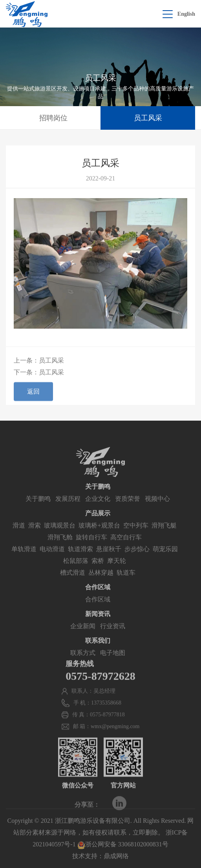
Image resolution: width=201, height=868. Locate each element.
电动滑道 (52, 556)
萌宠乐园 (165, 556)
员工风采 (148, 118)
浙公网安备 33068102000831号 (123, 844)
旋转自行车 (91, 545)
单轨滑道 (24, 556)
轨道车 (126, 580)
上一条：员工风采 (39, 362)
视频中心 (157, 506)
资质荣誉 (128, 506)
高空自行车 (126, 545)
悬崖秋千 (109, 556)
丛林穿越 (101, 580)
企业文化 (98, 506)
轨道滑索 (80, 556)
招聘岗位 (53, 118)
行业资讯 (113, 634)
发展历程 (68, 506)
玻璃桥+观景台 (99, 533)
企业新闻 (83, 634)
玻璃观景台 (60, 533)
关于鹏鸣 (38, 506)
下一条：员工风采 (39, 374)
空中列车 (136, 533)
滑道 (19, 533)
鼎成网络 (116, 856)
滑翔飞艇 (164, 533)
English (186, 14)
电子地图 (113, 660)
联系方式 (83, 660)
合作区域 (98, 607)
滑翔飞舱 (60, 545)
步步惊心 (137, 556)
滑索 (35, 533)
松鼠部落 (76, 568)
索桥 (98, 568)
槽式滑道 (73, 580)
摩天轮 (117, 568)
